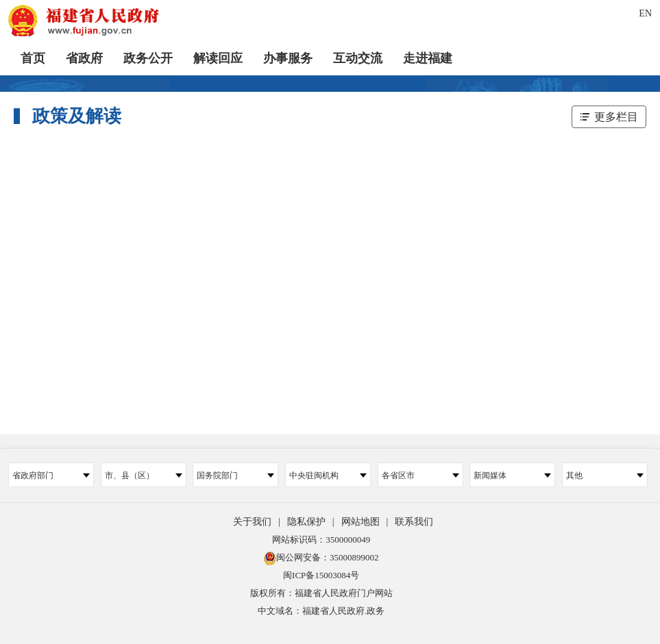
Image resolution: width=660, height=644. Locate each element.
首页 (33, 58)
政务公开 (148, 58)
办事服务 (288, 58)
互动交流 (358, 58)
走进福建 (428, 58)
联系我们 (414, 522)
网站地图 (360, 522)
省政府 (84, 58)
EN (645, 13)
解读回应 (218, 58)
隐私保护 (306, 522)
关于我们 (252, 522)
